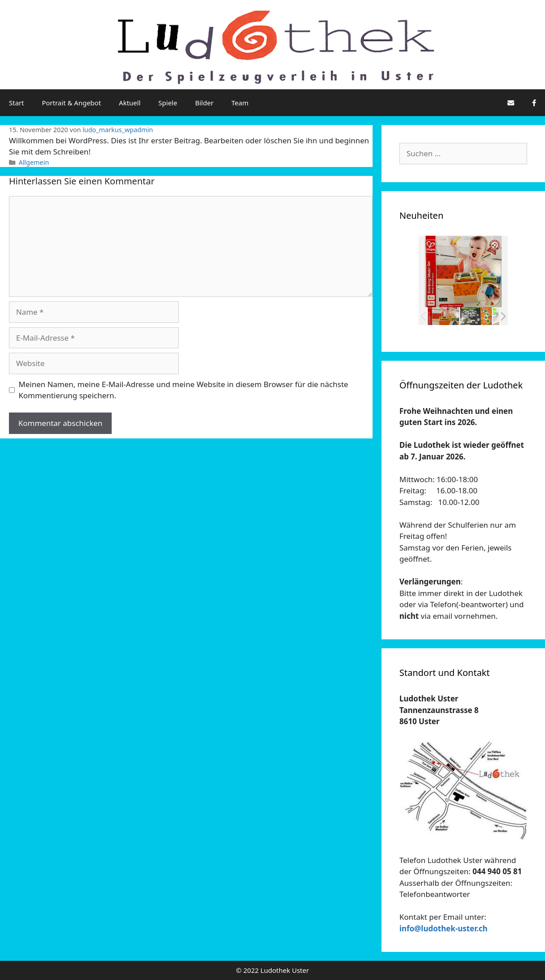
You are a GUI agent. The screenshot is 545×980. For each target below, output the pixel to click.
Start (17, 103)
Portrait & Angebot (71, 103)
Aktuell (130, 103)
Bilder (204, 103)
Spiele (168, 103)
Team (240, 103)
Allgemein (34, 162)
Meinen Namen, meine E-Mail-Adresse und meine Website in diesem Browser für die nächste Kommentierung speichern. (184, 390)
